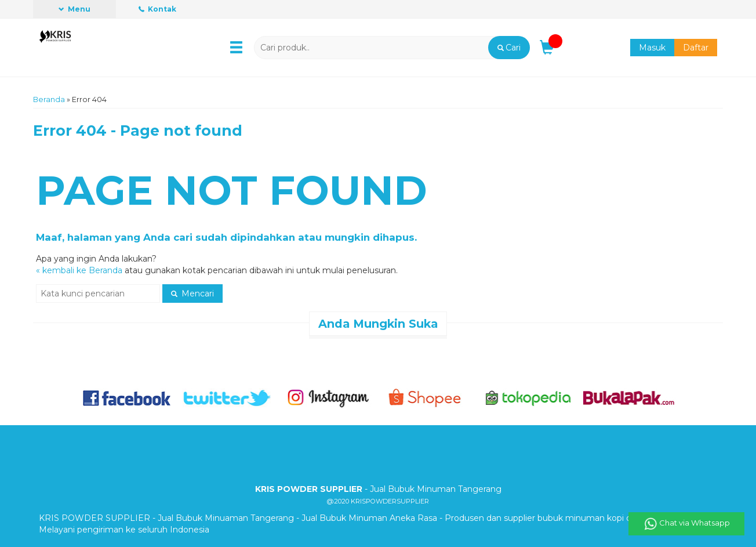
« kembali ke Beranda (79, 270)
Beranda (49, 99)
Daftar (696, 48)
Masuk (652, 48)
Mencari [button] (192, 294)
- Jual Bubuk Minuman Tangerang (378, 489)
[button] (509, 48)
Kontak (157, 9)
